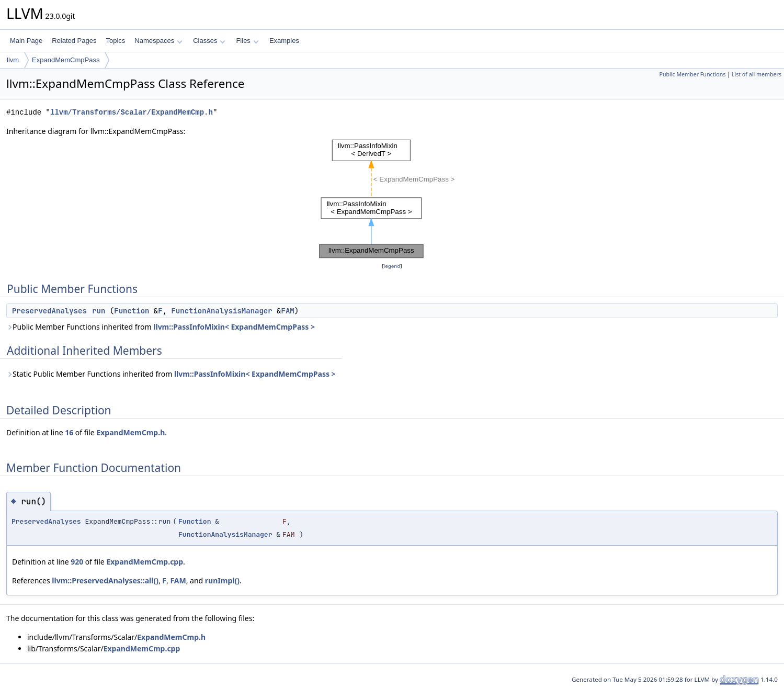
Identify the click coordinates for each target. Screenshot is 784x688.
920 (77, 562)
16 (69, 432)
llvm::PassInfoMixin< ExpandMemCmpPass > (234, 327)
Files (247, 41)
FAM (287, 311)
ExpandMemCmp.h (130, 432)
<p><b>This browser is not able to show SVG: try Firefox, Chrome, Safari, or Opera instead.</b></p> (392, 199)
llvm (13, 60)
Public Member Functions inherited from (161, 327)
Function (132, 311)
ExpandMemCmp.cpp (145, 562)
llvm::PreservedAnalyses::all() (105, 580)
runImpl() (222, 580)
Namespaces (158, 41)
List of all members (757, 74)
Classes (209, 41)
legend (392, 266)
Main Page (26, 41)
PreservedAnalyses (49, 311)
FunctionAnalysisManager (221, 311)
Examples (284, 41)
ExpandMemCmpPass (66, 60)
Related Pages (74, 41)
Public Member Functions (692, 74)
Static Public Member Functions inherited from (171, 374)
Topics (115, 41)
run (99, 311)
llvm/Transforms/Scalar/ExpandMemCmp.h (132, 112)
